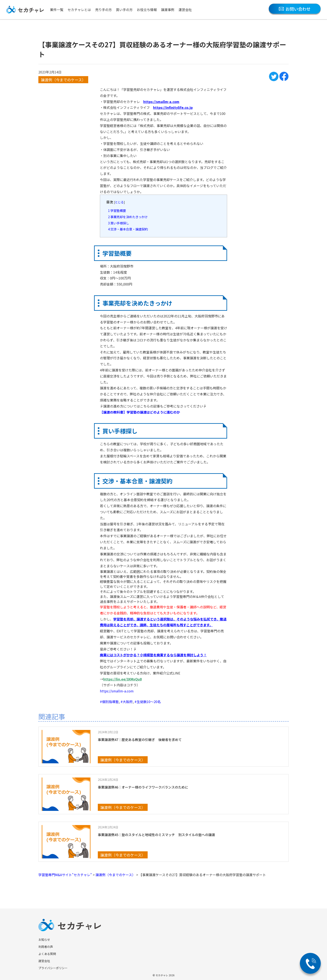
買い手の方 (124, 10)
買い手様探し (119, 223)
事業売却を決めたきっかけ (128, 217)
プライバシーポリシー (53, 968)
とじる (119, 202)
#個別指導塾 (109, 702)
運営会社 (185, 10)
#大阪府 (127, 702)
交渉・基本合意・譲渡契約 (128, 229)
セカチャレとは (79, 10)
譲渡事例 (168, 10)
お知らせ (44, 940)
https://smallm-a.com (117, 691)
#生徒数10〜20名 (148, 702)
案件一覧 (57, 10)
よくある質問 (47, 954)
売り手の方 (103, 10)
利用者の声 (46, 947)
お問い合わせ (295, 9)
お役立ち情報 (147, 10)
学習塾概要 (117, 210)
